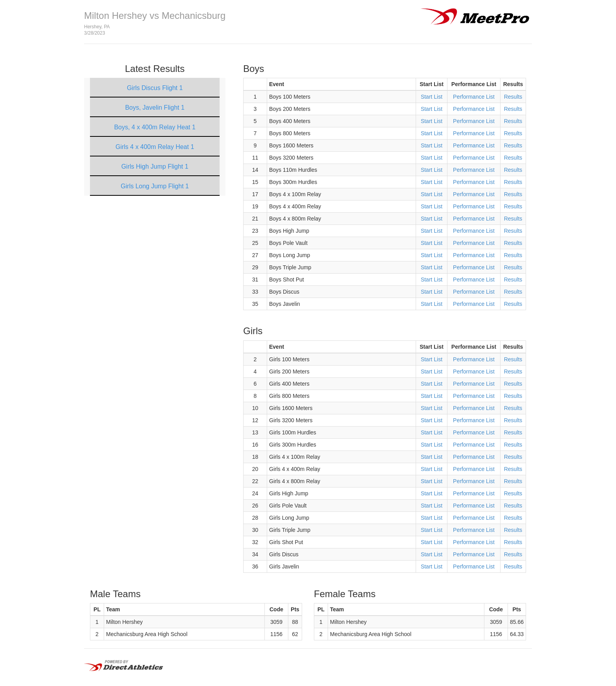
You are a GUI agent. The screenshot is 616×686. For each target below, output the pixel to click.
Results (513, 97)
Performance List (474, 97)
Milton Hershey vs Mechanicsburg (155, 16)
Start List (432, 97)
